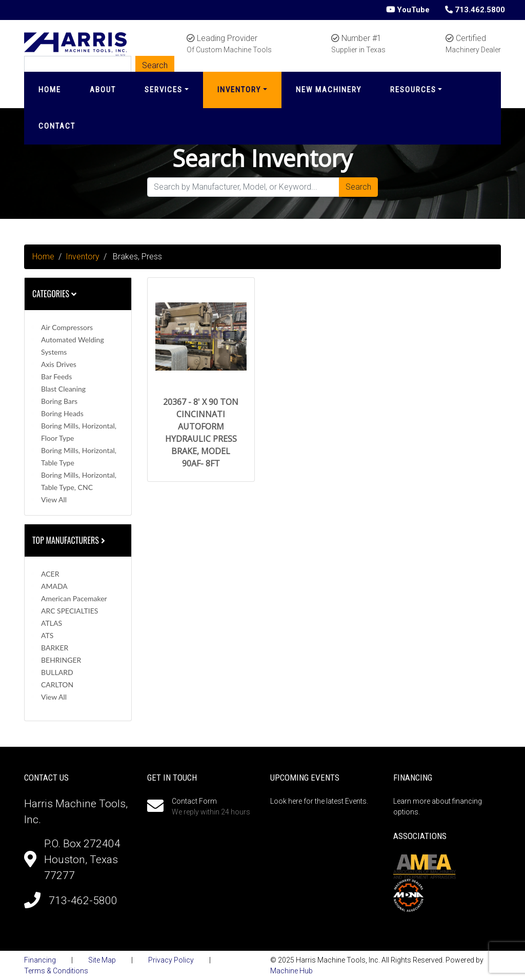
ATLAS (52, 623)
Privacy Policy (171, 960)
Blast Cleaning (63, 389)
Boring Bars (59, 401)
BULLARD (57, 672)
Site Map (102, 960)
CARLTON (57, 685)
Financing (40, 960)
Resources (413, 90)
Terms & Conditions (56, 971)
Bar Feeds (56, 376)
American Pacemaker (74, 598)
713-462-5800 (83, 901)
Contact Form (194, 801)
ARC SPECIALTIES (69, 611)
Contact (57, 126)
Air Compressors (67, 327)
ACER (50, 574)
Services (164, 90)
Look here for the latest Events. (319, 801)
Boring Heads (62, 413)
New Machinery (329, 90)
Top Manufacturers (70, 540)
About (103, 90)
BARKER (55, 648)
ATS (47, 635)
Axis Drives (59, 364)
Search (358, 187)
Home (50, 90)
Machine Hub (291, 971)
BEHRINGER (61, 660)
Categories (54, 294)
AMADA (54, 586)
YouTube (408, 10)
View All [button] (54, 499)
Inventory (239, 90)
